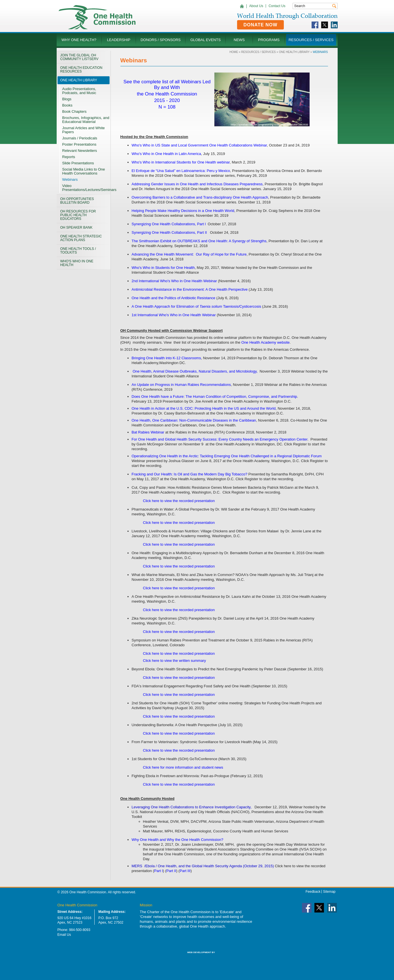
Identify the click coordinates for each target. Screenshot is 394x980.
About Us (256, 6)
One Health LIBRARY (294, 52)
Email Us (64, 935)
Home (234, 52)
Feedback (313, 892)
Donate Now (261, 25)
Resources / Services (258, 52)
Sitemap (329, 892)
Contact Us (277, 6)
